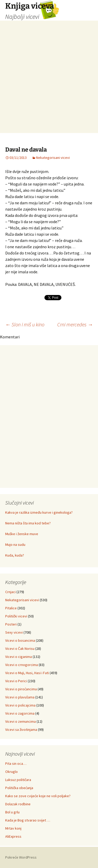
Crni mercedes (75, 324)
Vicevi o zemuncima (21, 721)
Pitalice (11, 608)
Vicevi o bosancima (20, 640)
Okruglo (11, 772)
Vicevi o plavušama (20, 697)
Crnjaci (10, 592)
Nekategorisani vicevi (53, 158)
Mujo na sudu (15, 545)
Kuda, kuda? (15, 555)
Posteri (11, 624)
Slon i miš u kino (25, 324)
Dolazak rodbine (18, 804)
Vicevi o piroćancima (21, 689)
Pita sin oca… (16, 763)
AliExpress (13, 836)
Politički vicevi (16, 616)
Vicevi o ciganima (19, 657)
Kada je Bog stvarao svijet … (28, 820)
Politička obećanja (19, 788)
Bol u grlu (12, 812)
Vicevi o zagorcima (20, 713)
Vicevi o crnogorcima (22, 665)
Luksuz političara (18, 780)
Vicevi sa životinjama (21, 730)
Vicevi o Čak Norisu (20, 649)
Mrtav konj (13, 828)
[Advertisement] (49, 84)
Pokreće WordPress (21, 857)
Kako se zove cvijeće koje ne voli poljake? (38, 796)
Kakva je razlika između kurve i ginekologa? (39, 512)
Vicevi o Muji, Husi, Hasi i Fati (27, 673)
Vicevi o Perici (16, 681)
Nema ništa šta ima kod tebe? (28, 523)
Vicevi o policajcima (20, 705)
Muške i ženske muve (22, 534)
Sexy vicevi (14, 632)
